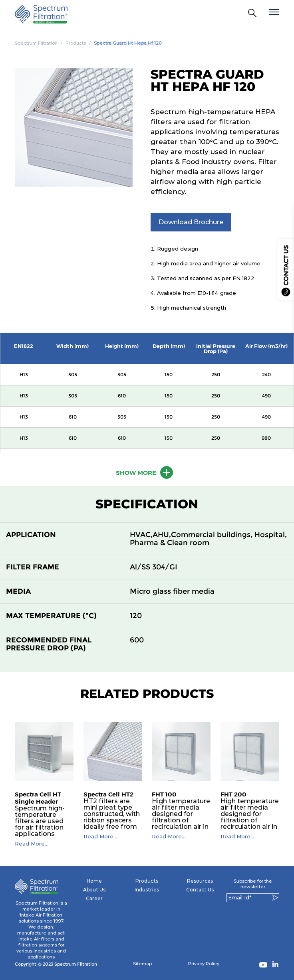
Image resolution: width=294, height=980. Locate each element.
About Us (94, 890)
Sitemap (142, 964)
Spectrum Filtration (36, 43)
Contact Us (200, 890)
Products (76, 43)
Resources (200, 881)
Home (94, 881)
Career (94, 898)
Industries (147, 890)
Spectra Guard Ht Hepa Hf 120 (128, 43)
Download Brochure (191, 222)
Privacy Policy (204, 964)
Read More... (32, 844)
